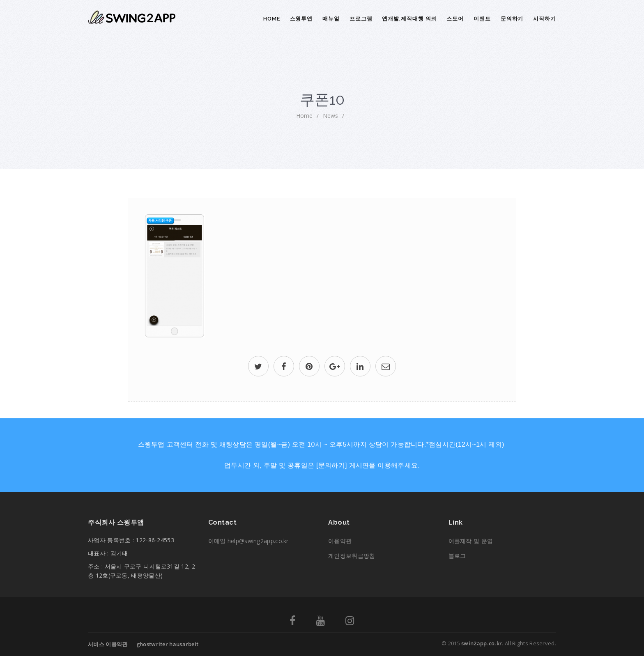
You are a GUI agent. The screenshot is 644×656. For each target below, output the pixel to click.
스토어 (455, 19)
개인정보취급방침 (352, 556)
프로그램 (361, 19)
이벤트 (482, 19)
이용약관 (340, 541)
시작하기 (545, 19)
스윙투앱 (301, 19)
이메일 (248, 541)
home (304, 116)
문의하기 (512, 19)
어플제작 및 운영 (471, 541)
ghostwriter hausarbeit (168, 644)
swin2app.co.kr (482, 643)
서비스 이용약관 (108, 644)
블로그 (457, 556)
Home (272, 19)
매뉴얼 (331, 19)
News (330, 116)
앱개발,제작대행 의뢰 (409, 19)
